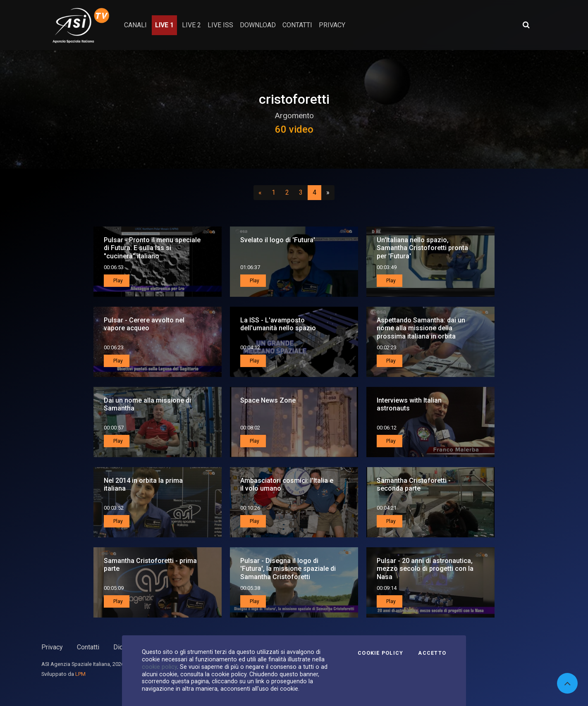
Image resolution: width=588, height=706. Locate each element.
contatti (297, 25)
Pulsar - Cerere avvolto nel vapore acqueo (144, 324)
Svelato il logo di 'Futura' (278, 240)
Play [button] (117, 281)
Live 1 (164, 25)
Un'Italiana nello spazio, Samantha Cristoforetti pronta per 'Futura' (422, 248)
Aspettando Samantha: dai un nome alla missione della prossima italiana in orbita (421, 328)
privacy (332, 25)
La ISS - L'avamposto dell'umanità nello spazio (278, 324)
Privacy (52, 647)
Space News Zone (268, 400)
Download (258, 25)
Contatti (88, 647)
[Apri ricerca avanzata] (526, 25)
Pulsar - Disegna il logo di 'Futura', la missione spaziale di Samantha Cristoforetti (288, 569)
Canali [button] (135, 25)
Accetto (432, 653)
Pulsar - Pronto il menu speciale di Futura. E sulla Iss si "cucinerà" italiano (152, 248)
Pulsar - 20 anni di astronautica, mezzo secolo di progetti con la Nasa (425, 569)
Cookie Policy (380, 653)
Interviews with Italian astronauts (409, 404)
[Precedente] (260, 193)
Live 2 (191, 25)
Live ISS (220, 25)
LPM (80, 674)
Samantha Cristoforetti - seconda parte (414, 484)
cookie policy (159, 667)
